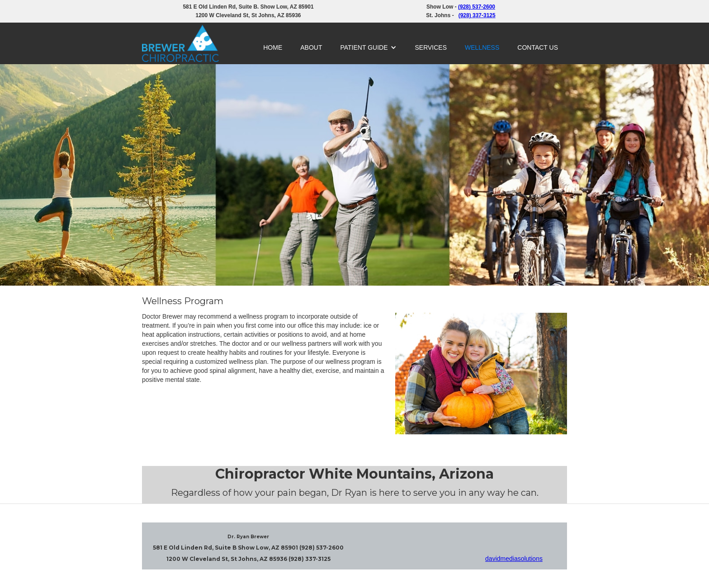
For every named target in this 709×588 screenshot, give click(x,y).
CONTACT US (538, 47)
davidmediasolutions (514, 559)
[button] (368, 47)
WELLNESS (482, 47)
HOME (273, 47)
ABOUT (311, 47)
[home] (180, 43)
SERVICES (431, 47)
